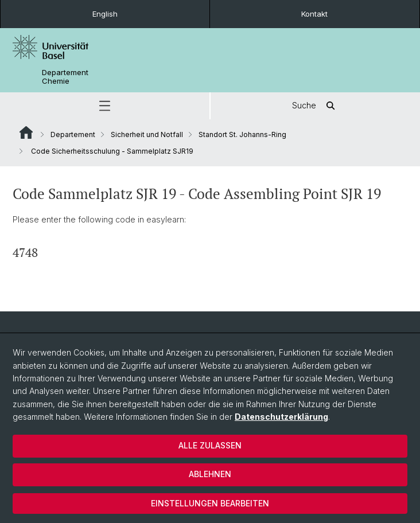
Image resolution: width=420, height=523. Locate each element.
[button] (105, 106)
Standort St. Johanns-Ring (242, 134)
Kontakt (314, 14)
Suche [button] (316, 106)
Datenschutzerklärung (281, 417)
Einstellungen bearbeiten (210, 503)
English (105, 14)
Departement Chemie (65, 77)
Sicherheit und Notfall (147, 134)
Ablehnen (210, 474)
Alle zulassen (210, 445)
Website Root (26, 132)
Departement (73, 134)
